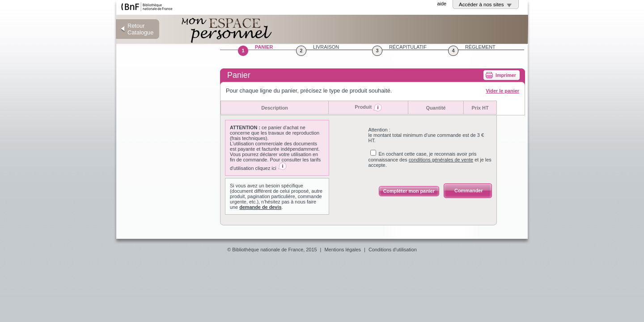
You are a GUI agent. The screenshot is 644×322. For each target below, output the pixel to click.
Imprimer (506, 75)
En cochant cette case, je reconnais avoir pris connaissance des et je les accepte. (430, 159)
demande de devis (260, 207)
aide (442, 4)
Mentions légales (343, 250)
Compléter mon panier (409, 191)
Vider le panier (502, 91)
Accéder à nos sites (481, 4)
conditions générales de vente (441, 160)
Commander (468, 191)
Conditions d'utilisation (393, 250)
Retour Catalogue (140, 29)
